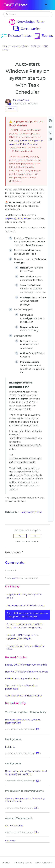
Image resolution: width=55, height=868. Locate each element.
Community (26, 29)
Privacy (18, 862)
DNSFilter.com (44, 862)
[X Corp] (50, 133)
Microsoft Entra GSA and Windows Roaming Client (23, 721)
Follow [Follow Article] (11, 109)
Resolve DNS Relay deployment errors (27, 671)
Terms (28, 862)
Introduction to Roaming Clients (24, 790)
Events (43, 36)
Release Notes (16, 36)
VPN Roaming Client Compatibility (26, 711)
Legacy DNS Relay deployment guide (26, 664)
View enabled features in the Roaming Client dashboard (25, 799)
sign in (15, 577)
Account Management (19, 817)
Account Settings (14, 825)
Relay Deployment (31, 511)
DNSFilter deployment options (22, 678)
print (50, 121)
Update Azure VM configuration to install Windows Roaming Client (26, 772)
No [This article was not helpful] (35, 535)
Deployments (13, 739)
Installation (11, 746)
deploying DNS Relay (17, 218)
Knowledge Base (26, 22)
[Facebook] (50, 127)
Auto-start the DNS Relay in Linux (25, 605)
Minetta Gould (21, 100)
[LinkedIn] (50, 139)
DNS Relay (36, 46)
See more (11, 840)
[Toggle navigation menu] (46, 5)
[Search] (28, 14)
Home (6, 46)
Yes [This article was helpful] (20, 535)
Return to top (15, 551)
